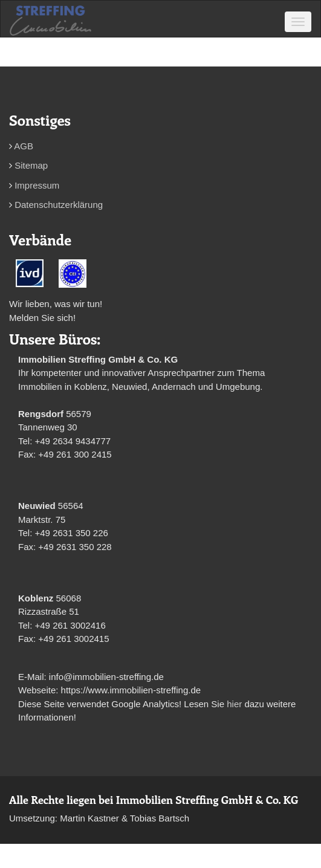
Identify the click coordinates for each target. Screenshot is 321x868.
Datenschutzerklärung (59, 205)
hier (234, 704)
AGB (24, 146)
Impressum (37, 185)
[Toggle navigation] (298, 22)
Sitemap (31, 165)
